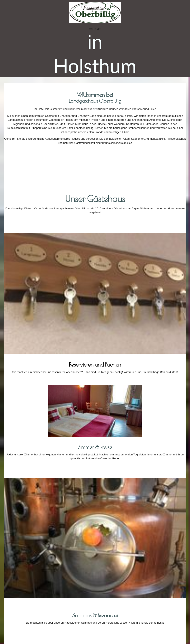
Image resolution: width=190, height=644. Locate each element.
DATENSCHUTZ (128, 627)
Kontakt (81, 626)
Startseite (60, 626)
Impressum (103, 626)
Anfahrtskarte (118, 575)
